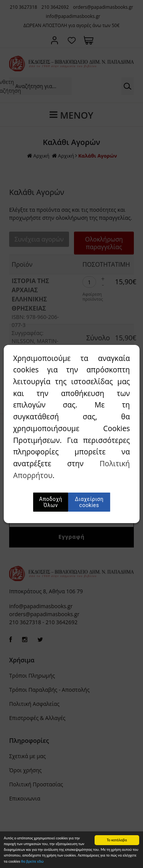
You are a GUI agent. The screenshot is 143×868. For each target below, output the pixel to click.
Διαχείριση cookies (89, 502)
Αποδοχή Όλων (51, 502)
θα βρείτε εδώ (32, 865)
